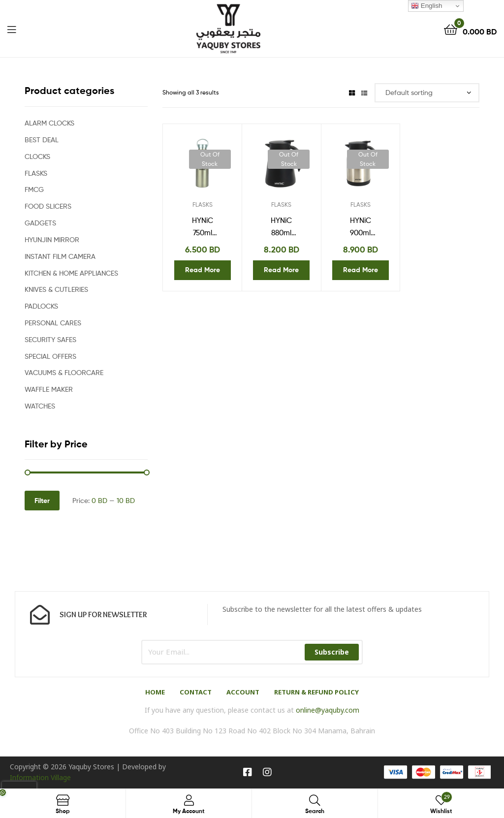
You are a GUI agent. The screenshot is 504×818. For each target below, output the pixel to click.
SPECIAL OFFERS (50, 356)
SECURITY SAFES (50, 339)
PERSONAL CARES (53, 323)
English (426, 6)
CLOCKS (37, 156)
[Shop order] (427, 93)
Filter (42, 501)
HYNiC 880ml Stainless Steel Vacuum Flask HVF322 (282, 227)
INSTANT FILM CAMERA (60, 256)
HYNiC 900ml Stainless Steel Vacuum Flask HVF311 (360, 227)
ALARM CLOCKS (49, 123)
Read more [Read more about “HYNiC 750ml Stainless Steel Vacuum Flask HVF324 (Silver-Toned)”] (203, 270)
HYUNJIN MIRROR (52, 239)
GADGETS (40, 223)
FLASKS (203, 204)
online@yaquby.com (328, 710)
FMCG (34, 189)
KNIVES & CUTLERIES (56, 289)
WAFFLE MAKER (49, 389)
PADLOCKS (41, 306)
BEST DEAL (42, 140)
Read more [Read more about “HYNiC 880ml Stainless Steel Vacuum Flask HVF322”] (281, 270)
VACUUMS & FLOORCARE (64, 372)
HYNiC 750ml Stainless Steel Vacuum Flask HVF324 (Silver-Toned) (202, 227)
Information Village (40, 777)
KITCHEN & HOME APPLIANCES (71, 273)
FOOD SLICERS (48, 206)
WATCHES (40, 406)
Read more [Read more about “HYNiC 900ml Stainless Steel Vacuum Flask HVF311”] (361, 270)
